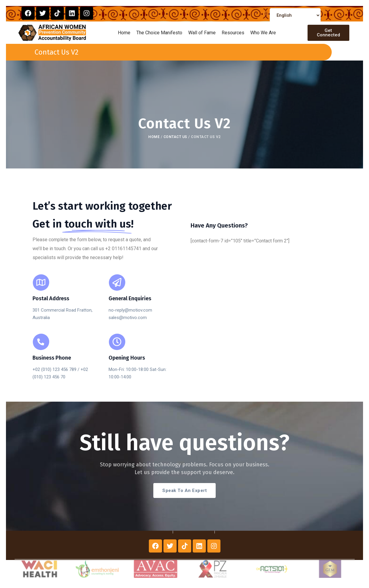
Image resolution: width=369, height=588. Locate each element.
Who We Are (263, 33)
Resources (233, 33)
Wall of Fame (202, 33)
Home (124, 33)
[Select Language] (295, 20)
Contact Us (175, 137)
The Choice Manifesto (159, 33)
